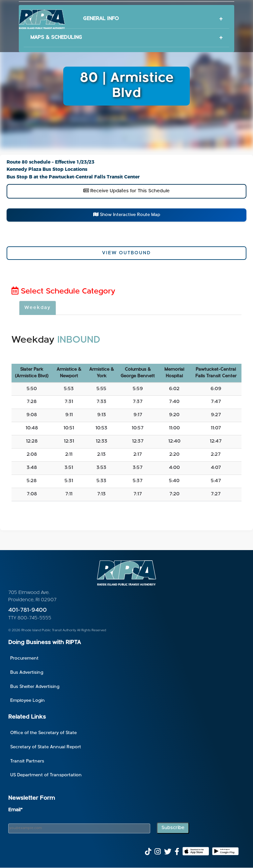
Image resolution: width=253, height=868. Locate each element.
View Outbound (126, 253)
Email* (15, 810)
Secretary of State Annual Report (46, 747)
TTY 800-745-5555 (30, 618)
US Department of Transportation (46, 775)
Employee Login (28, 701)
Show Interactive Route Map (127, 215)
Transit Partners (27, 761)
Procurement (24, 658)
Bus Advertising (27, 673)
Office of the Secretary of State (43, 733)
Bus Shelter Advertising (35, 687)
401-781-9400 (28, 610)
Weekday (38, 308)
